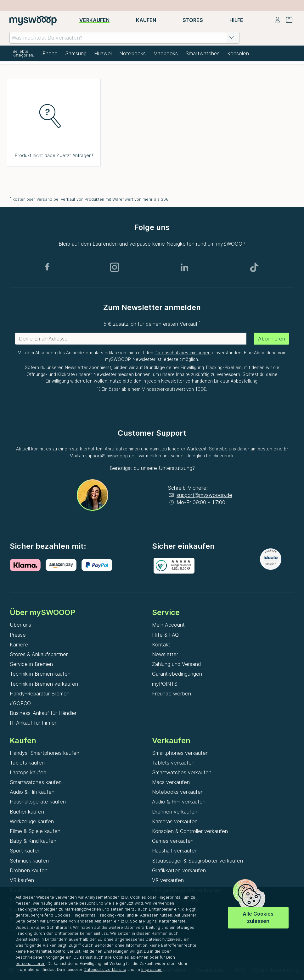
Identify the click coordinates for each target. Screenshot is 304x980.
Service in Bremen (31, 664)
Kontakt (161, 645)
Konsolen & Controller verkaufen (190, 831)
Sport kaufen (25, 851)
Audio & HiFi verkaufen (179, 802)
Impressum (152, 969)
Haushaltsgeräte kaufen (38, 802)
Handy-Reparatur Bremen (40, 694)
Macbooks (166, 53)
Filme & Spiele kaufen (35, 831)
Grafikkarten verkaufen (179, 870)
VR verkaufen (168, 880)
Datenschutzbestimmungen (183, 353)
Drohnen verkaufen (175, 812)
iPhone (50, 53)
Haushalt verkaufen (175, 851)
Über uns (20, 625)
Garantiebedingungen (177, 674)
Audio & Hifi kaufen (32, 792)
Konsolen (238, 53)
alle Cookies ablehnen (127, 957)
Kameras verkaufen (175, 821)
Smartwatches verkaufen (182, 772)
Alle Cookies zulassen (258, 917)
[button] (232, 38)
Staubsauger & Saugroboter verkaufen (197, 861)
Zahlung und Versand (176, 664)
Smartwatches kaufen (36, 782)
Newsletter (165, 654)
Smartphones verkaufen (180, 753)
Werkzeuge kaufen (32, 821)
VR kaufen (22, 880)
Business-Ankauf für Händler (43, 713)
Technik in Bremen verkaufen (44, 684)
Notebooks (132, 53)
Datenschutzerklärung (105, 969)
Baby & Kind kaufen (33, 841)
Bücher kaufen (27, 812)
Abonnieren (272, 339)
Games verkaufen (173, 841)
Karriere (19, 645)
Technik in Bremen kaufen (40, 674)
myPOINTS (165, 684)
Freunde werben (172, 694)
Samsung (76, 53)
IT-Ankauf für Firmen (34, 723)
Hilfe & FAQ (165, 635)
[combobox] (124, 38)
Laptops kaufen (28, 772)
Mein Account (168, 625)
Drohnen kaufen (29, 870)
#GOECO (20, 703)
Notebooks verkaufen (178, 792)
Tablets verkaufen (173, 763)
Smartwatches (203, 53)
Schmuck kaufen (29, 861)
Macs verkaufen (171, 782)
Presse (18, 635)
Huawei (103, 53)
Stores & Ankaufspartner (39, 654)
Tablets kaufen (27, 763)
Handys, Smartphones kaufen (45, 753)
